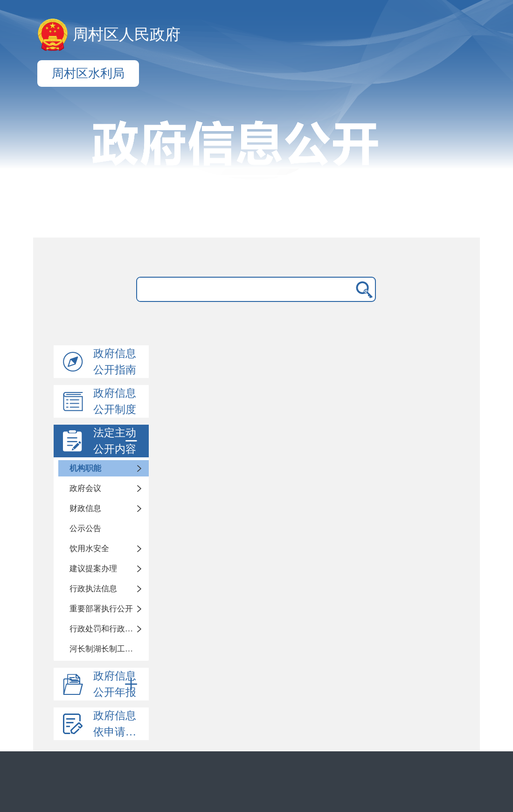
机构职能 (85, 468)
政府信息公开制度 (115, 401)
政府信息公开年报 (117, 684)
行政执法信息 (93, 589)
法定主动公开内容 (117, 441)
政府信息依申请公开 (120, 724)
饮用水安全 (89, 549)
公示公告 (85, 528)
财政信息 (85, 508)
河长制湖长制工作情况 (109, 649)
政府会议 (85, 488)
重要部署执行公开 (101, 609)
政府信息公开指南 (115, 362)
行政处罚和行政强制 (105, 629)
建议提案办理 (93, 569)
